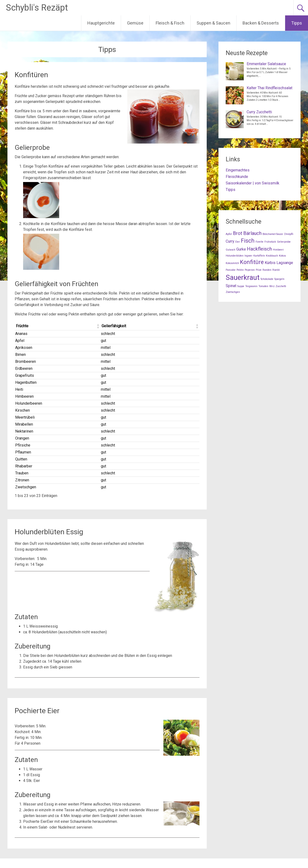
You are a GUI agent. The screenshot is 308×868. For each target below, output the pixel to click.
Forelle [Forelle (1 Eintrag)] (260, 242)
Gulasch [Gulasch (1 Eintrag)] (231, 250)
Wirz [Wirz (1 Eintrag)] (272, 286)
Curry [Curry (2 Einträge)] (230, 241)
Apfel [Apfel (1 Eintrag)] (229, 234)
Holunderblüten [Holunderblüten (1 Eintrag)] (235, 256)
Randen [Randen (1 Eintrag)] (267, 270)
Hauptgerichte (101, 23)
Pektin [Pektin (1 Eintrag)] (240, 270)
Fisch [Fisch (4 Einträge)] (248, 241)
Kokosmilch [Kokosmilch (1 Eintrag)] (232, 263)
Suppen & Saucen (213, 23)
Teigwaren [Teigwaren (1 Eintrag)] (251, 286)
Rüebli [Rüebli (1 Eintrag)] (276, 270)
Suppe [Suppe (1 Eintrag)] (241, 286)
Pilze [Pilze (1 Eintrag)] (259, 270)
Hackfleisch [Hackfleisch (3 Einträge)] (259, 249)
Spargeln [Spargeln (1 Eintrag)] (279, 279)
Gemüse (135, 23)
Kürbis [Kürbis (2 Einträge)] (270, 263)
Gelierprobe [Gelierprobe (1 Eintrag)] (284, 242)
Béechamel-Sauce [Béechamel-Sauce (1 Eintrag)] (273, 234)
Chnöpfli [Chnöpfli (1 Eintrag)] (289, 234)
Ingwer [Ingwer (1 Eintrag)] (248, 256)
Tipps (297, 23)
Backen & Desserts (261, 23)
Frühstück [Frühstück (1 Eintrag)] (270, 242)
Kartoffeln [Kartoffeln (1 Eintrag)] (259, 256)
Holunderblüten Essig (49, 532)
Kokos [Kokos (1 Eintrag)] (282, 256)
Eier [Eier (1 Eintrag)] (238, 242)
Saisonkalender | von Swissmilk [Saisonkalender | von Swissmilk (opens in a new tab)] (253, 183)
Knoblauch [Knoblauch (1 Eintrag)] (272, 256)
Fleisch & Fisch (170, 23)
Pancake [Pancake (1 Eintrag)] (231, 270)
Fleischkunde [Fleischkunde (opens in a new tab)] (237, 177)
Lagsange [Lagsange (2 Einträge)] (285, 263)
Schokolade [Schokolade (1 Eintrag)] (267, 279)
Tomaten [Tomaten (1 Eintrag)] (263, 286)
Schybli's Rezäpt (37, 8)
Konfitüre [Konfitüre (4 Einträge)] (252, 262)
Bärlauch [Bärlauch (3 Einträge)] (252, 233)
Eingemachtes (238, 170)
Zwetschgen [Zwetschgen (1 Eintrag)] (233, 292)
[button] (98, 326)
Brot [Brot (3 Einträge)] (238, 233)
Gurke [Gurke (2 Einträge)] (241, 249)
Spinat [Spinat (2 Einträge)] (231, 286)
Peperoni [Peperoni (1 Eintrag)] (250, 270)
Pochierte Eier (37, 711)
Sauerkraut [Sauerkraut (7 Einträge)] (243, 277)
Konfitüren (31, 75)
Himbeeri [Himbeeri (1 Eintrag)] (278, 250)
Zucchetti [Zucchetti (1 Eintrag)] (281, 286)
